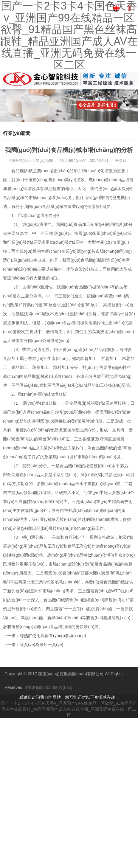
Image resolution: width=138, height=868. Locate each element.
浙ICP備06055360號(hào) (49, 687)
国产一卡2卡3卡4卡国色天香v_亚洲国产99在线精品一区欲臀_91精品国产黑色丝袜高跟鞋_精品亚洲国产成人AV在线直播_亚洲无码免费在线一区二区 (69, 709)
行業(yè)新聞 (42, 161)
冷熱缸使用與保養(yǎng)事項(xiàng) (53, 636)
